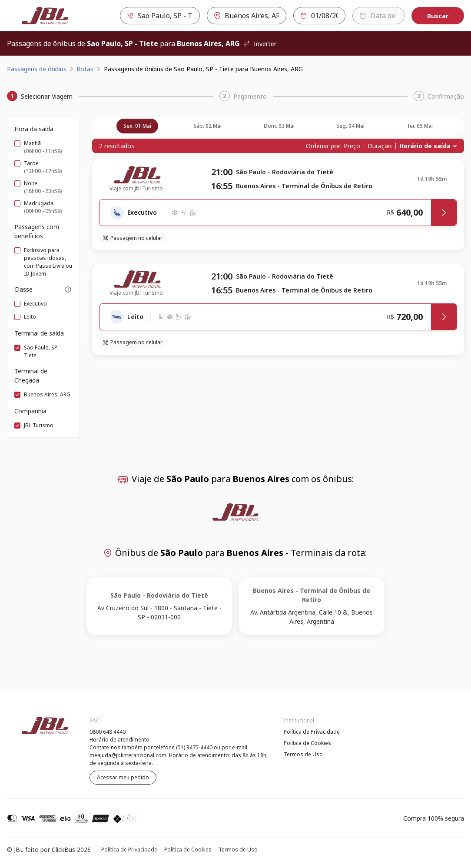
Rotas (85, 69)
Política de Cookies (307, 743)
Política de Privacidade (312, 732)
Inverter (260, 44)
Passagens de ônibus (37, 69)
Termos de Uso (303, 754)
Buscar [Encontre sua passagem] (438, 16)
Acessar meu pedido (123, 777)
